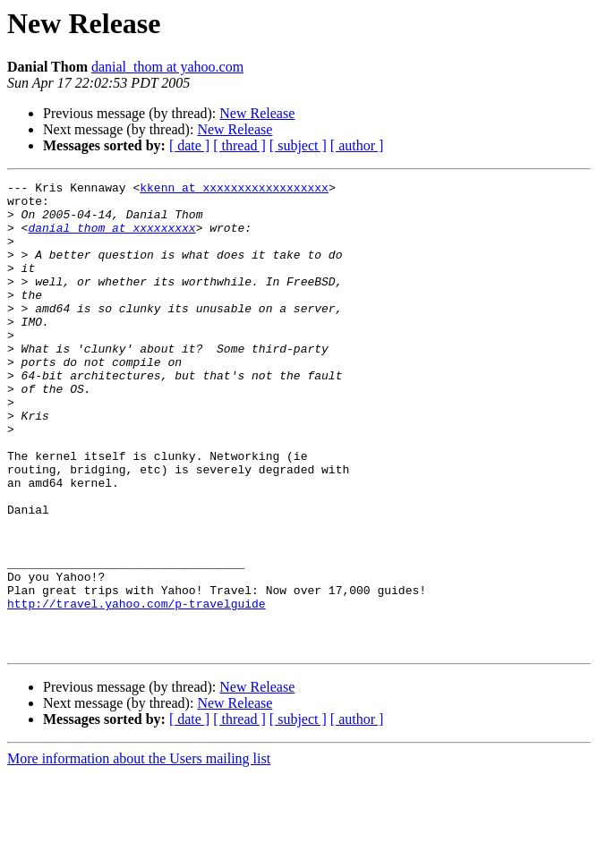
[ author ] (357, 145)
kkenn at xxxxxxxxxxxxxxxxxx (234, 190)
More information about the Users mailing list (139, 852)
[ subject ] (298, 145)
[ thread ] (239, 145)
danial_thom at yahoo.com (167, 67)
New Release (257, 113)
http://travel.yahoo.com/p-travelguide (137, 689)
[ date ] (189, 145)
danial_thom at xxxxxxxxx (111, 238)
